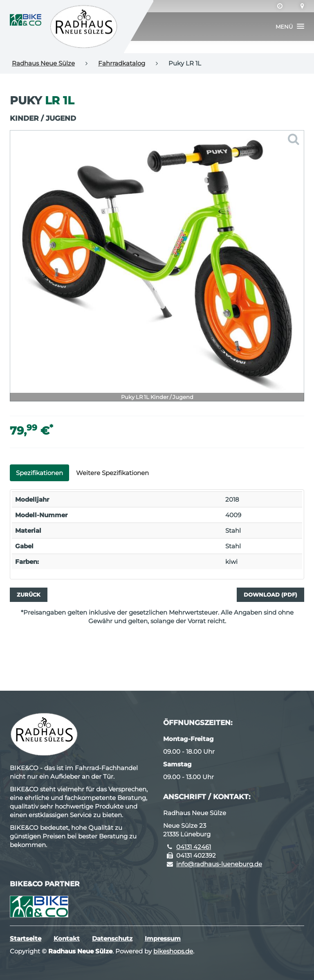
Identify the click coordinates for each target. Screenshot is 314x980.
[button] (290, 27)
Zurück (29, 595)
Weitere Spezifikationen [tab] (112, 473)
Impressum (163, 938)
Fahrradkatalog (122, 63)
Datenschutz (112, 938)
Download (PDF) (270, 595)
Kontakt (67, 938)
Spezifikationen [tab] (39, 473)
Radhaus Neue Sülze (43, 63)
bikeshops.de (173, 951)
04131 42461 (194, 847)
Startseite (26, 938)
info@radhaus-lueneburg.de (219, 864)
